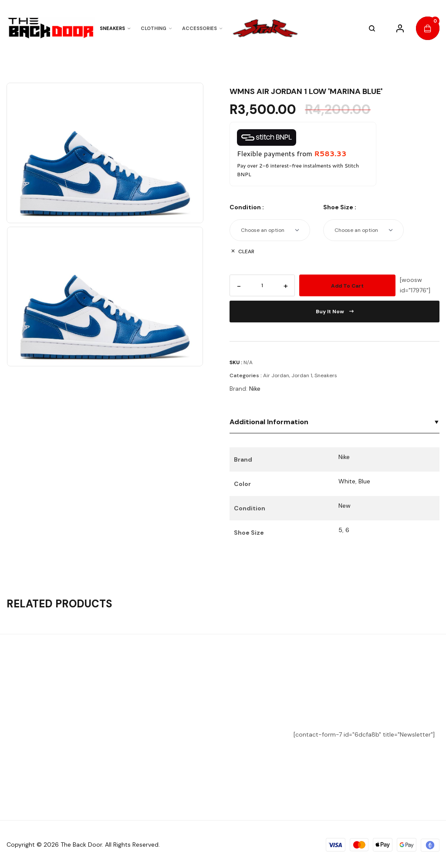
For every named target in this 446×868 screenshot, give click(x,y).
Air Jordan (276, 375)
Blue (364, 481)
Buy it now (335, 312)
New (345, 506)
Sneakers (326, 375)
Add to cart (347, 286)
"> (267, 28)
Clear (246, 251)
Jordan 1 (302, 375)
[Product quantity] (262, 285)
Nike (255, 389)
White (347, 481)
